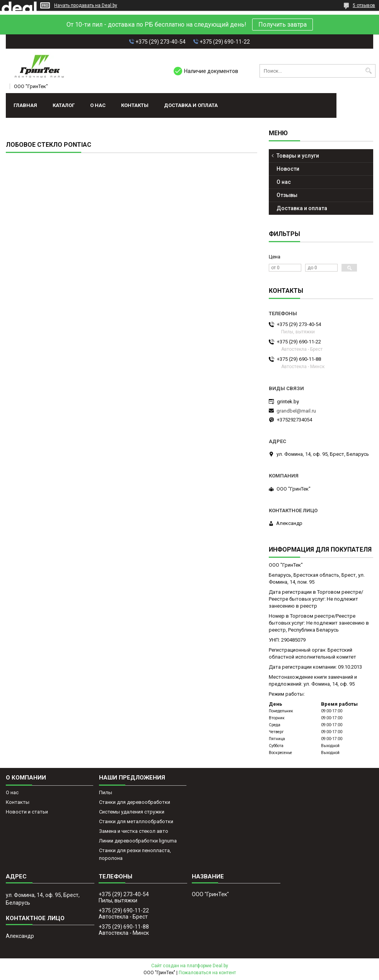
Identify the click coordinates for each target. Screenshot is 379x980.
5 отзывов (364, 5)
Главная (25, 105)
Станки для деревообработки (135, 802)
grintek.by (288, 402)
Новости (288, 169)
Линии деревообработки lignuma (138, 841)
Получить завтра (283, 25)
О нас (98, 105)
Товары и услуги (298, 156)
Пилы (106, 792)
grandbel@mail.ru (296, 411)
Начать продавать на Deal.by (86, 5)
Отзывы (287, 195)
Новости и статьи (27, 812)
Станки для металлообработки (136, 821)
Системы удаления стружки (132, 812)
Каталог (64, 105)
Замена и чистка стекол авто (134, 831)
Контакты (135, 105)
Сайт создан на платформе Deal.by (190, 966)
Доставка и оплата (191, 105)
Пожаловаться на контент (207, 973)
